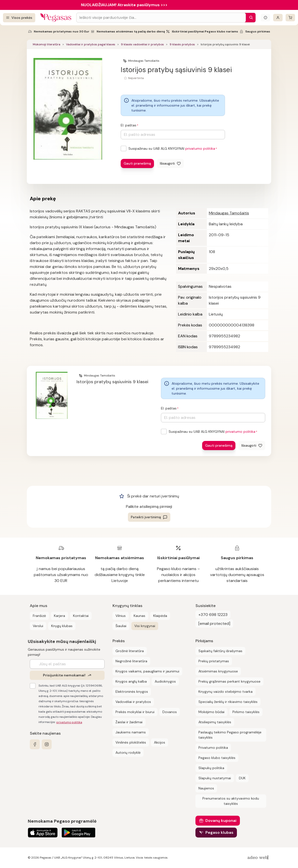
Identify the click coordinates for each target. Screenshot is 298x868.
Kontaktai (81, 616)
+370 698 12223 (213, 615)
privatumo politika (200, 148)
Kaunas (139, 616)
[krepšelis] (290, 18)
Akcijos (160, 742)
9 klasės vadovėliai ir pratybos (142, 44)
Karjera (59, 616)
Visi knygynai (145, 626)
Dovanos (170, 712)
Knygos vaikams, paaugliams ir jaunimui (147, 671)
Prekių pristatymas (214, 661)
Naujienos (206, 788)
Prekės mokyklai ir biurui (135, 712)
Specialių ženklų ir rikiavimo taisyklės (228, 702)
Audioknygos (165, 681)
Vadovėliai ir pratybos (133, 702)
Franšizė (39, 616)
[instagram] (47, 744)
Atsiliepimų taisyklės (215, 722)
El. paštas (129, 125)
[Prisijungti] (278, 18)
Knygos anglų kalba (131, 681)
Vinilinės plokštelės (131, 742)
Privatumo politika (213, 748)
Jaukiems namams (131, 732)
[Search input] (161, 18)
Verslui (38, 626)
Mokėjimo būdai (211, 712)
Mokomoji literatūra (47, 44)
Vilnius (121, 616)
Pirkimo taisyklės (246, 712)
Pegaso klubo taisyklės (217, 758)
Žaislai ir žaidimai (129, 722)
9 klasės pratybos (182, 44)
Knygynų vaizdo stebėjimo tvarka (225, 692)
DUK (242, 778)
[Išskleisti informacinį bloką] (265, 18)
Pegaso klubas (219, 832)
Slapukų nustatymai (215, 778)
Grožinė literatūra (130, 651)
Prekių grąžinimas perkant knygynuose (229, 681)
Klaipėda (160, 616)
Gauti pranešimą (137, 163)
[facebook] (35, 744)
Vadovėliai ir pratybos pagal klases (91, 44)
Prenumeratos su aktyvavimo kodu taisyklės (231, 801)
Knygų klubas (62, 626)
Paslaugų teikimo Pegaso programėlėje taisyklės (230, 735)
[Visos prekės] (19, 18)
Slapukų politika (211, 768)
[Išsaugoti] (170, 163)
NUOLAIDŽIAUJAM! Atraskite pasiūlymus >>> (124, 5)
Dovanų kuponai (221, 821)
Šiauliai (121, 626)
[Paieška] (250, 18)
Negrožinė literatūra (131, 661)
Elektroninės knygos (132, 692)
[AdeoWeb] (259, 858)
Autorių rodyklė (128, 752)
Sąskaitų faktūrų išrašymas (220, 651)
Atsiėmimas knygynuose (218, 671)
